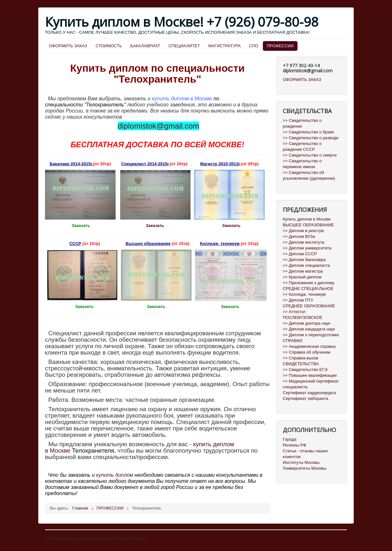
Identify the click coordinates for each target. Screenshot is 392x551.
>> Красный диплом (302, 277)
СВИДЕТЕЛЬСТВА (301, 364)
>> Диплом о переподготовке (311, 335)
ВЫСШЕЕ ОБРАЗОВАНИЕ (308, 225)
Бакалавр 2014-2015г (71, 164)
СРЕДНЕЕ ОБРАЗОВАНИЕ (309, 306)
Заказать (156, 226)
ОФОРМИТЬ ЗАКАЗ (68, 46)
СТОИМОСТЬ (109, 46)
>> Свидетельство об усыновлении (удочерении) (309, 175)
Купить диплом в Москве (307, 219)
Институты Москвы (301, 462)
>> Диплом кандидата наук (309, 329)
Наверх (340, 539)
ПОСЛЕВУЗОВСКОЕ (303, 317)
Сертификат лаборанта (305, 398)
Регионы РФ (294, 445)
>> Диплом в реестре (303, 231)
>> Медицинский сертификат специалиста (311, 384)
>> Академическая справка (309, 346)
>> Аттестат (294, 312)
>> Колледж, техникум (304, 294)
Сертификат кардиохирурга (309, 393)
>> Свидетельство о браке (308, 132)
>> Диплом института (303, 242)
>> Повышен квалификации (310, 375)
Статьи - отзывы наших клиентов (305, 454)
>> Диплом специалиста (306, 265)
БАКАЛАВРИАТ (145, 46)
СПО (254, 46)
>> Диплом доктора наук (307, 323)
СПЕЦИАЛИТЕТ (184, 46)
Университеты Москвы (304, 468)
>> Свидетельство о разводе (311, 138)
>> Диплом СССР (300, 254)
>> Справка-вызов (300, 358)
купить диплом (115, 475)
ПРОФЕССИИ (280, 46)
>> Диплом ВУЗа (299, 236)
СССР (75, 244)
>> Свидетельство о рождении (302, 123)
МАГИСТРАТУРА (224, 46)
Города (290, 439)
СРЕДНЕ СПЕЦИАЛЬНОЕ (308, 289)
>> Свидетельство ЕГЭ (305, 370)
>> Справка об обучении (307, 352)
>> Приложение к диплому (308, 283)
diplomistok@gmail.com (158, 126)
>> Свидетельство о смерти (310, 155)
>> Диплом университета (307, 248)
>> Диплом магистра (303, 271)
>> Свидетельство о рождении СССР (302, 146)
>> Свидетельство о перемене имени (302, 164)
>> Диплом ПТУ (298, 300)
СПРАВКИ (293, 341)
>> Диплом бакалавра (304, 260)
